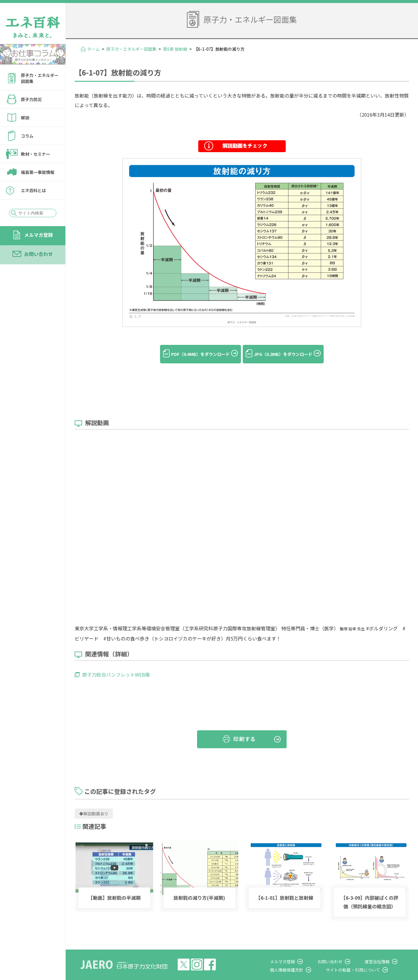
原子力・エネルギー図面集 (40, 78)
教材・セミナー (36, 154)
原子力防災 (31, 99)
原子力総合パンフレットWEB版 (116, 665)
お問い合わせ (39, 254)
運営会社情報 (383, 952)
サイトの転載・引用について (364, 960)
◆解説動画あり (94, 804)
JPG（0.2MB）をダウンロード (289, 354)
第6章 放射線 (175, 49)
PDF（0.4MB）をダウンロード (194, 354)
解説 (25, 118)
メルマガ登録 (39, 235)
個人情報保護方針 (303, 960)
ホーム (93, 49)
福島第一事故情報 (38, 172)
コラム (27, 136)
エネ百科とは (33, 190)
